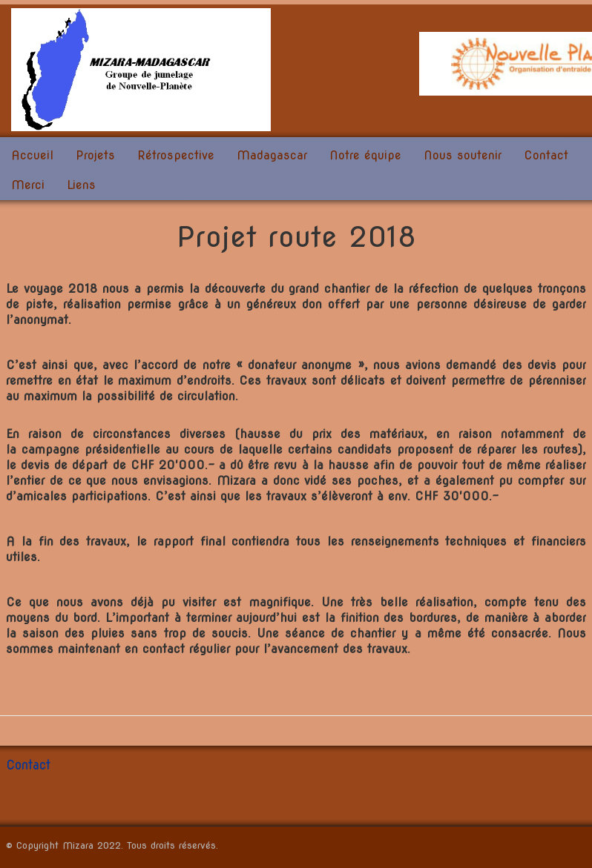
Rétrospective (176, 155)
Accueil (32, 155)
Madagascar (272, 155)
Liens (81, 185)
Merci (28, 185)
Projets (95, 155)
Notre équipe (365, 155)
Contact (546, 155)
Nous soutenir (463, 155)
